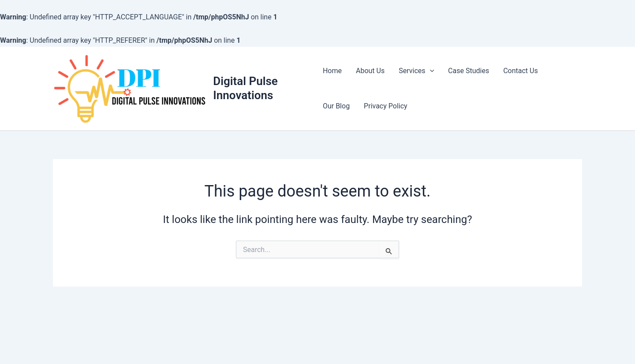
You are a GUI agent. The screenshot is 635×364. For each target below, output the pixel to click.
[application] (430, 71)
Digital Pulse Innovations (245, 88)
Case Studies (469, 71)
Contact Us (521, 71)
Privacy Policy (386, 106)
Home (332, 71)
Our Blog (336, 106)
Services (416, 71)
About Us (370, 71)
